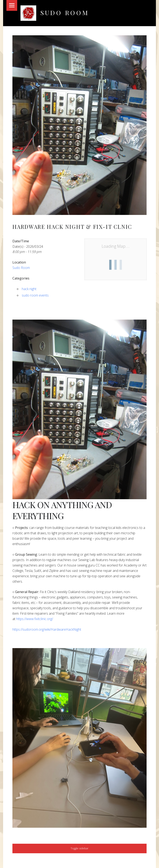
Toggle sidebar (79, 848)
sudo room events (35, 295)
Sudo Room (65, 13)
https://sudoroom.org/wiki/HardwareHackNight (47, 629)
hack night (29, 289)
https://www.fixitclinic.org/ (35, 619)
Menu (12, 5)
